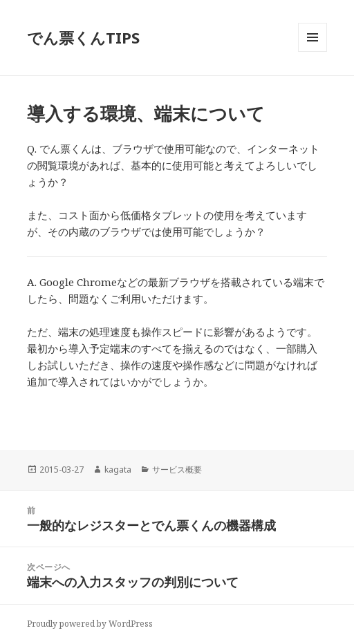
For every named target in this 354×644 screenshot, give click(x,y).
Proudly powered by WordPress (90, 624)
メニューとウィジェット (313, 51)
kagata (118, 470)
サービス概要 (177, 470)
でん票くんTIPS (83, 37)
